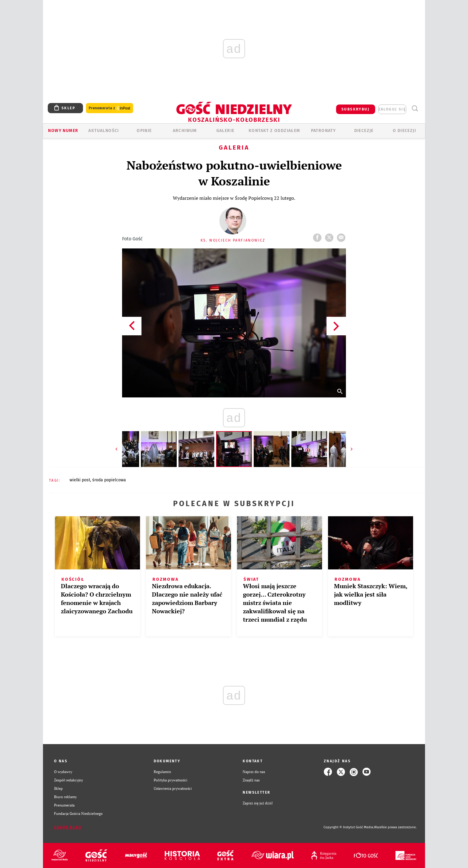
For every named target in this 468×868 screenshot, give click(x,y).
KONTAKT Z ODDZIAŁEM (274, 131)
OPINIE (144, 131)
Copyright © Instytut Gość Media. (349, 827)
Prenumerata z (110, 108)
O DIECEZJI (404, 131)
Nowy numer (63, 131)
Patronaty (324, 131)
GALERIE (225, 131)
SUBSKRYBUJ (355, 109)
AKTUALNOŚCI (104, 131)
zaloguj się (392, 109)
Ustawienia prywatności (173, 788)
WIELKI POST (80, 480)
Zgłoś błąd (68, 827)
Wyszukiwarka (415, 109)
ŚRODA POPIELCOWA (109, 480)
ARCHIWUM (185, 131)
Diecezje (364, 131)
